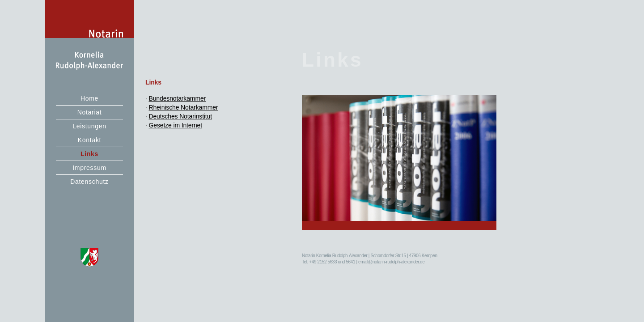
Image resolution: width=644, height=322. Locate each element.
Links (89, 154)
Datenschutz (89, 182)
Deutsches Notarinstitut (181, 116)
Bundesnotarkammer (178, 98)
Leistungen (89, 126)
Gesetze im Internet (176, 125)
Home (89, 98)
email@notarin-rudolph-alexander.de (391, 262)
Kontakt (89, 140)
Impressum (89, 168)
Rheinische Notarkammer (184, 107)
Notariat (90, 112)
